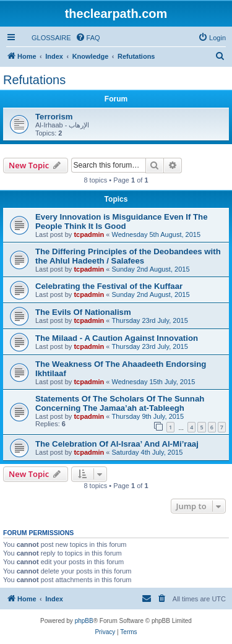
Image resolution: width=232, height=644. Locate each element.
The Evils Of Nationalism (83, 312)
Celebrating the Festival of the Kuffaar (109, 286)
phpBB (84, 621)
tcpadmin (89, 234)
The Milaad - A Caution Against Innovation (117, 338)
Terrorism (54, 117)
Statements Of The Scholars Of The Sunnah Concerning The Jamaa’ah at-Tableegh (120, 403)
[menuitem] (46, 38)
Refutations (34, 80)
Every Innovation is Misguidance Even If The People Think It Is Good (121, 221)
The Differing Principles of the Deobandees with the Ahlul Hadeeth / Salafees (128, 256)
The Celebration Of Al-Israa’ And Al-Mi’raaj (117, 444)
